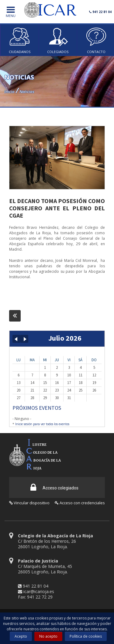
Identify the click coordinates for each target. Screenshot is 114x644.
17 (69, 383)
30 (57, 398)
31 (69, 398)
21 (32, 390)
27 (19, 398)
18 (81, 383)
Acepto (21, 636)
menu (11, 12)
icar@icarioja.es (39, 591)
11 (81, 375)
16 (57, 383)
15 (45, 383)
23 (57, 390)
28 (32, 398)
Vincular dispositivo (29, 503)
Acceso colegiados (54, 487)
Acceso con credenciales (80, 503)
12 (94, 375)
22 (45, 390)
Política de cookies (86, 636)
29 (45, 398)
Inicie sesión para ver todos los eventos (42, 424)
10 (69, 375)
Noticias (27, 92)
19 (94, 383)
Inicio (9, 92)
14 (32, 383)
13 (19, 383)
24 (69, 390)
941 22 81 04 (36, 586)
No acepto (48, 636)
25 (81, 390)
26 (94, 390)
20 (19, 390)
